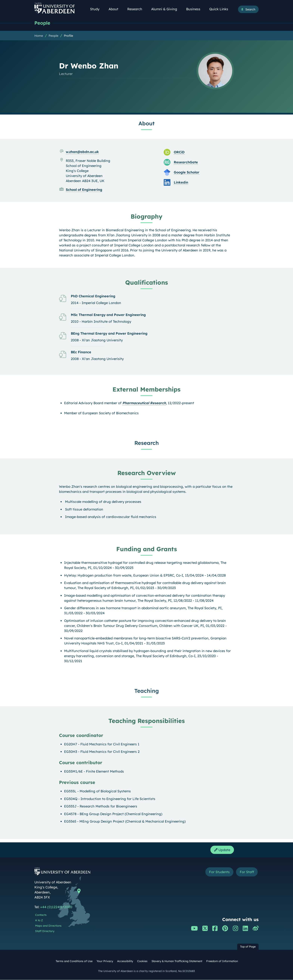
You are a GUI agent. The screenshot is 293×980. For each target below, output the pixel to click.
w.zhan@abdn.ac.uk (82, 152)
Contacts (41, 915)
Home (39, 36)
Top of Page (248, 947)
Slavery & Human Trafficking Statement (177, 961)
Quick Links (221, 9)
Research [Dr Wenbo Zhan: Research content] (147, 443)
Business (195, 9)
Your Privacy (105, 961)
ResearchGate (186, 162)
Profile (68, 36)
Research (137, 9)
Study (97, 9)
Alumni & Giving (166, 9)
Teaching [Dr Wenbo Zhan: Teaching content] (147, 691)
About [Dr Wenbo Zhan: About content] (146, 123)
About (115, 9)
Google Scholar (187, 172)
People (42, 23)
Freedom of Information (222, 961)
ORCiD (179, 152)
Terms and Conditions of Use (74, 961)
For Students (219, 872)
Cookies (142, 961)
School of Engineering (84, 190)
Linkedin (181, 182)
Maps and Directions (48, 926)
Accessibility (125, 961)
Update (222, 850)
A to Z (39, 920)
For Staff (247, 872)
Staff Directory (45, 931)
